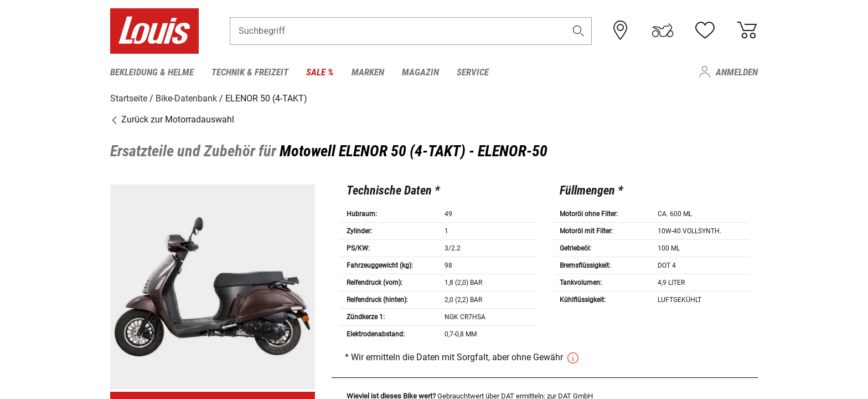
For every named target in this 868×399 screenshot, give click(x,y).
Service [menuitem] (473, 72)
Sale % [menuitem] (320, 72)
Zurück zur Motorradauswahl (172, 119)
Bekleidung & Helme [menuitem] (152, 72)
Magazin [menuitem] (420, 72)
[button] (578, 31)
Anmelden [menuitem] (737, 72)
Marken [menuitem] (368, 72)
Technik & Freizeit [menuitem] (250, 72)
